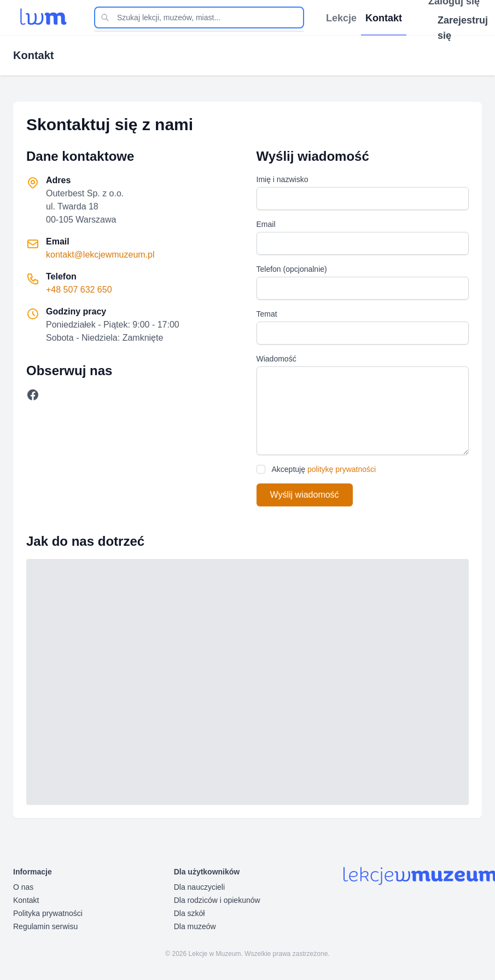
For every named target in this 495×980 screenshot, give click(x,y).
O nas (23, 887)
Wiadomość (276, 359)
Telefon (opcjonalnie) (292, 269)
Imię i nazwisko (283, 179)
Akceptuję (324, 469)
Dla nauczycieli (199, 887)
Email (266, 224)
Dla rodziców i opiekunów (217, 900)
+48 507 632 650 (79, 290)
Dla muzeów (195, 926)
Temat (267, 314)
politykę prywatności (342, 469)
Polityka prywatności (48, 913)
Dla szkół (190, 913)
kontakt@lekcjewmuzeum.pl (100, 255)
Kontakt (26, 900)
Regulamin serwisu (45, 926)
